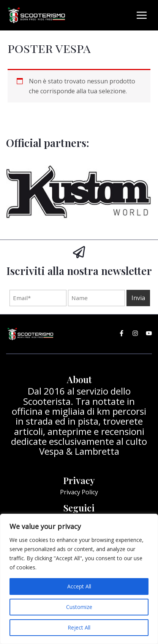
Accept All (79, 586)
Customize (79, 607)
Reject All (79, 627)
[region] (79, 579)
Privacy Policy (79, 492)
